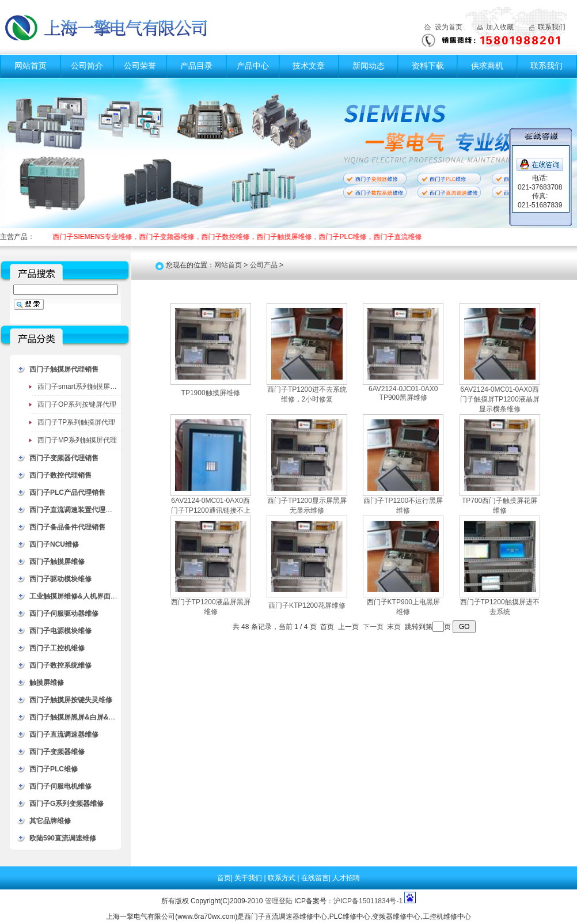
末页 (394, 627)
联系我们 (552, 27)
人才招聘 (346, 878)
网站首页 (31, 66)
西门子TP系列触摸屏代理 (76, 422)
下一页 (373, 627)
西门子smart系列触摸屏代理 (81, 387)
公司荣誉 (140, 66)
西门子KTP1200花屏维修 (307, 605)
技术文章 (309, 66)
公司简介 (87, 66)
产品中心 (253, 66)
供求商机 (487, 66)
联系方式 (282, 878)
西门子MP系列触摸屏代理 (77, 440)
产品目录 (196, 66)
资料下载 (428, 66)
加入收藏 (500, 27)
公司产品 (264, 265)
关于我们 (249, 878)
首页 (224, 878)
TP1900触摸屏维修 (211, 393)
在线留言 (315, 878)
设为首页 (449, 27)
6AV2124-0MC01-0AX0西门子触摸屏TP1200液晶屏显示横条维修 (500, 399)
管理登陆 (279, 901)
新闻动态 (369, 66)
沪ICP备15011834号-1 (368, 901)
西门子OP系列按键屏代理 (77, 404)
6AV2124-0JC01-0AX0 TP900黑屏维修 (403, 393)
